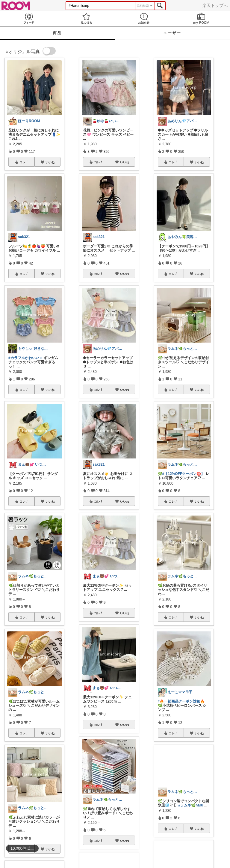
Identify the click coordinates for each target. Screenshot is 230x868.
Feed (29, 18)
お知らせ (144, 18)
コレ (24, 162)
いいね (50, 162)
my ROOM (201, 18)
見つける (86, 18)
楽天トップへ (215, 5)
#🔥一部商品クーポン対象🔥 (181, 701)
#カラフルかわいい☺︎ (26, 358)
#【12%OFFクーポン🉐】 (184, 474)
